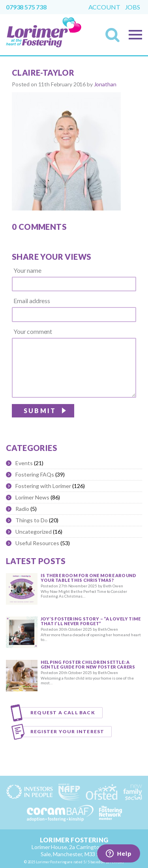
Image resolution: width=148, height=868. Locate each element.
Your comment (33, 332)
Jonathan (105, 84)
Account (104, 7)
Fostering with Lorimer (43, 486)
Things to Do (32, 520)
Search (115, 37)
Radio (22, 509)
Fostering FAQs (35, 474)
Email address (32, 301)
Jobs (133, 7)
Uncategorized (34, 532)
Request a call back (63, 712)
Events (24, 463)
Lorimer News (32, 497)
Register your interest (67, 731)
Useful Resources (37, 543)
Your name (27, 270)
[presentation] (76, 420)
